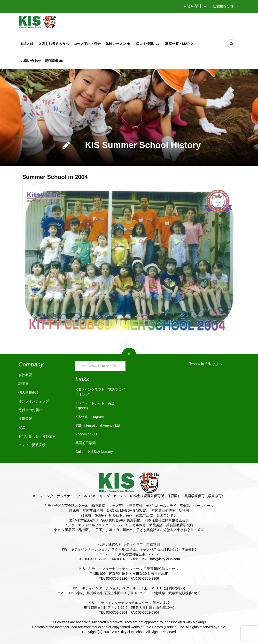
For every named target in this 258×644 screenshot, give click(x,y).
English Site (223, 6)
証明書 (23, 384)
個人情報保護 (29, 392)
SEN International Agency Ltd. (98, 425)
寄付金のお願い (30, 410)
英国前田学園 (86, 443)
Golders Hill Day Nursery (94, 452)
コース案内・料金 (87, 44)
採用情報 (25, 419)
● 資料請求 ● (195, 6)
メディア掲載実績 (32, 445)
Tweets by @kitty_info (206, 364)
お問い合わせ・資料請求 (42, 61)
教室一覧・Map (180, 44)
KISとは (27, 44)
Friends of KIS (86, 434)
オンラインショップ (34, 401)
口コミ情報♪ (148, 44)
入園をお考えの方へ (54, 44)
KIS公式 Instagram (90, 417)
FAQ (22, 427)
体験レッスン (118, 44)
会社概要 (25, 375)
